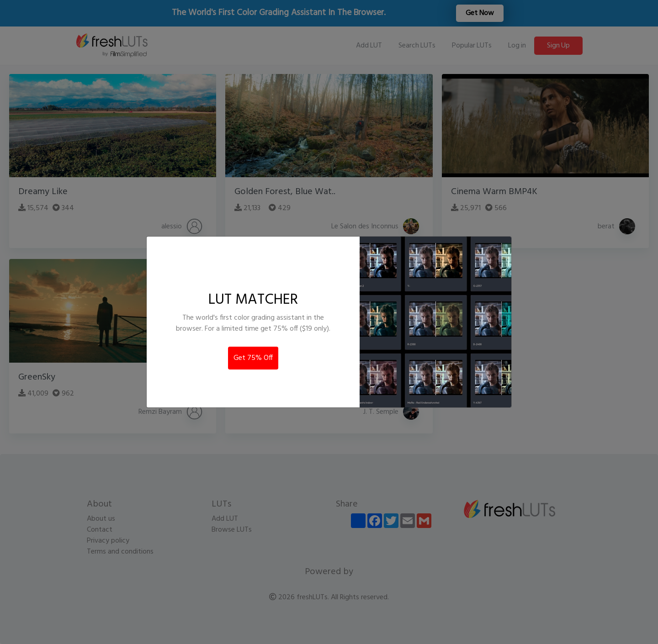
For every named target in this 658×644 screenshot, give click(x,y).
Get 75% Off (253, 358)
